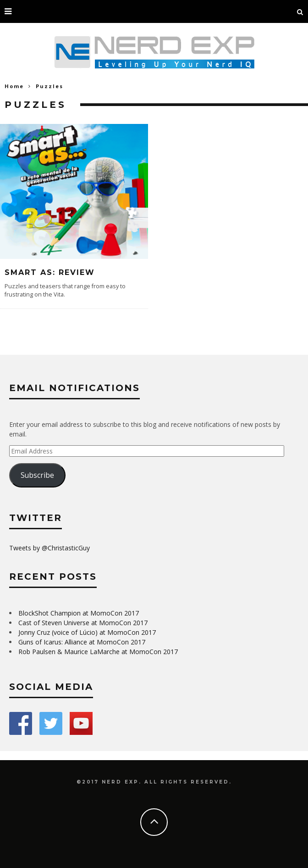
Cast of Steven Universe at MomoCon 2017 (83, 623)
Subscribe (37, 475)
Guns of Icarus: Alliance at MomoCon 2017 (82, 642)
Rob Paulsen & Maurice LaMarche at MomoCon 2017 (98, 652)
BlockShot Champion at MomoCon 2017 (79, 613)
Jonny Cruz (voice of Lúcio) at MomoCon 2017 (87, 632)
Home (14, 86)
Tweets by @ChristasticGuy (49, 548)
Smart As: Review (50, 272)
